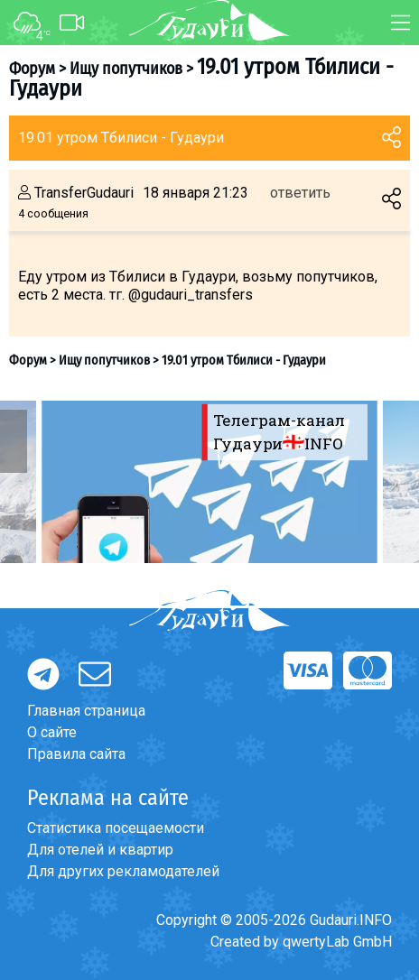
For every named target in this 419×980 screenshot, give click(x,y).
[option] (209, 482)
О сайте (52, 732)
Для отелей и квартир (100, 850)
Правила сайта (76, 754)
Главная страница (86, 711)
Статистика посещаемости (116, 828)
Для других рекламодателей (123, 871)
